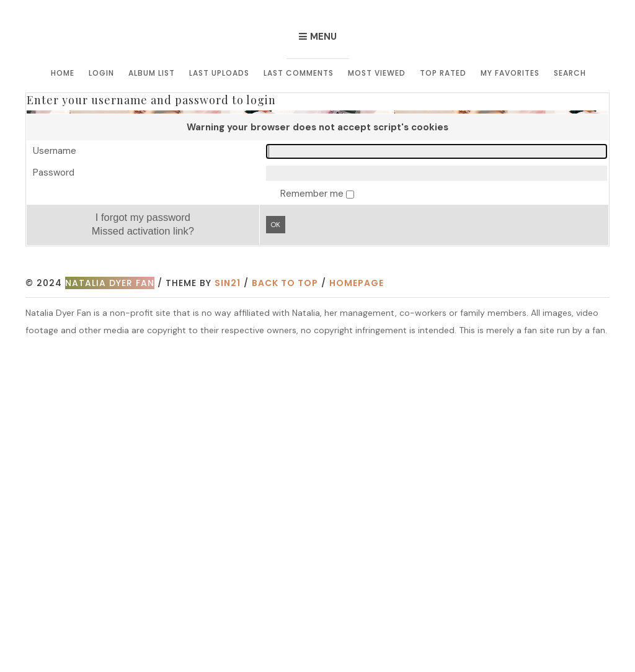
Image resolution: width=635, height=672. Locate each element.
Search (570, 73)
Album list (152, 73)
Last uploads (219, 73)
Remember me (313, 194)
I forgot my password (143, 217)
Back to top (285, 283)
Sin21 (228, 283)
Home (63, 73)
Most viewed (377, 73)
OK (276, 225)
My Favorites (510, 73)
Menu (323, 37)
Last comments (299, 73)
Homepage (357, 283)
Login (101, 73)
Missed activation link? (143, 231)
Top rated (443, 73)
